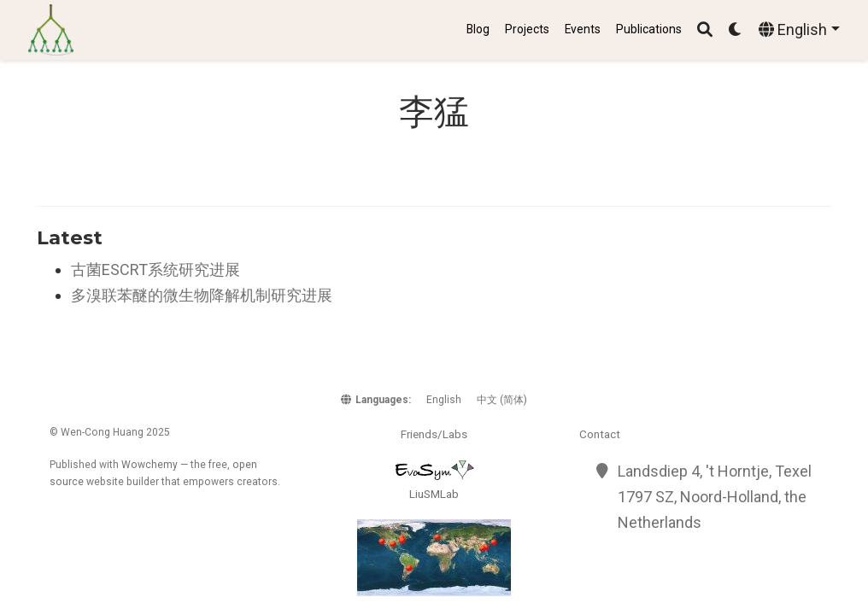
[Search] (705, 30)
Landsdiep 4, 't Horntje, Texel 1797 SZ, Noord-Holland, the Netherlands (715, 496)
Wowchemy (150, 465)
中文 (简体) (502, 400)
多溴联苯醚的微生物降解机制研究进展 (202, 295)
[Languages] (799, 30)
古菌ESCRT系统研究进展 (155, 269)
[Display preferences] (736, 30)
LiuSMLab (434, 494)
